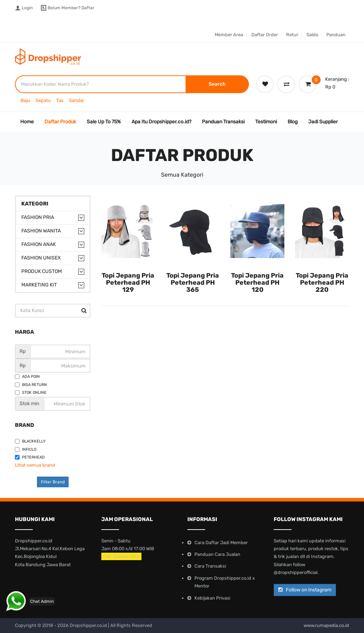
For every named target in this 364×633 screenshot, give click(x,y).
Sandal (76, 100)
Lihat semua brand (35, 465)
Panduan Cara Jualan (217, 554)
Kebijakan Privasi (212, 598)
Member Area (229, 35)
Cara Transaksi (210, 566)
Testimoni (266, 122)
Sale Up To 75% (104, 122)
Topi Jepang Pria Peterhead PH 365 (193, 283)
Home (27, 122)
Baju (25, 100)
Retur (292, 35)
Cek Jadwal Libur (121, 556)
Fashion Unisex (41, 258)
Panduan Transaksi (223, 122)
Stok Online (31, 393)
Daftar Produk (60, 122)
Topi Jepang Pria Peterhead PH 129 (128, 283)
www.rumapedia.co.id (326, 625)
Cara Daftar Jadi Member (221, 543)
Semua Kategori (182, 175)
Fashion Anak (39, 244)
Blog (293, 122)
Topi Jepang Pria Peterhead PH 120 (257, 283)
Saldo (312, 35)
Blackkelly (30, 441)
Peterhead (30, 457)
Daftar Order (265, 35)
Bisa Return (31, 385)
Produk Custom (42, 271)
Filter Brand (53, 482)
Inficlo (26, 449)
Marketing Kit (39, 285)
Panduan (336, 35)
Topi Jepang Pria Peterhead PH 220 (322, 283)
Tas (60, 100)
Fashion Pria (38, 217)
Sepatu (43, 100)
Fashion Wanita (41, 231)
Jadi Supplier (323, 122)
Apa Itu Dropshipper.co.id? (161, 122)
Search (217, 84)
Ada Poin (27, 377)
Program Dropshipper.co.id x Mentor (225, 582)
